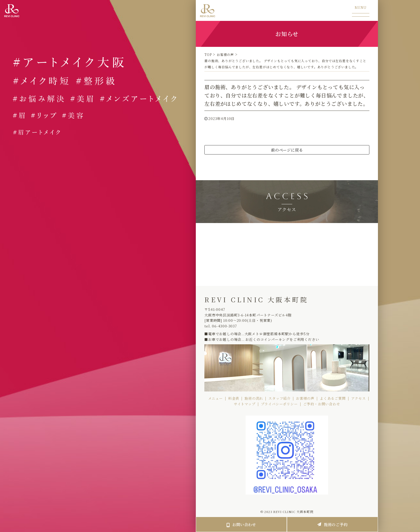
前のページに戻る (287, 150)
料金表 (234, 398)
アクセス (359, 398)
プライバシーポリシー (279, 404)
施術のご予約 (333, 524)
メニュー (215, 398)
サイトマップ (245, 404)
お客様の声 (305, 398)
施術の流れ (254, 398)
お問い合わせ (241, 524)
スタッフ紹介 (280, 398)
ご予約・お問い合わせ (322, 404)
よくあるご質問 (333, 398)
